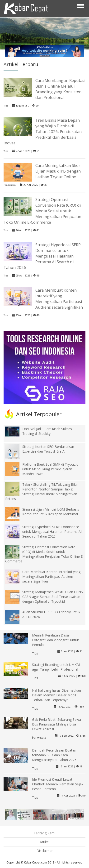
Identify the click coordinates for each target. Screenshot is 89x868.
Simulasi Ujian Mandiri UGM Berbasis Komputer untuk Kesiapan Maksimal (51, 512)
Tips (6, 106)
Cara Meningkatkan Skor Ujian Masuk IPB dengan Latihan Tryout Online (58, 171)
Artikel (45, 842)
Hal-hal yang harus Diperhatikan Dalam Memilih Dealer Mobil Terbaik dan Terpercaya (56, 695)
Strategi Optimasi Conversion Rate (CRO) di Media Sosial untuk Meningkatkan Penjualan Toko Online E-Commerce (42, 211)
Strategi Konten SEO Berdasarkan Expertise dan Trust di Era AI (48, 449)
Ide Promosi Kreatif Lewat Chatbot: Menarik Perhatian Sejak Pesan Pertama (58, 784)
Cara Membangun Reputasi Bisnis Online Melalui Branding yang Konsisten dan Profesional (60, 89)
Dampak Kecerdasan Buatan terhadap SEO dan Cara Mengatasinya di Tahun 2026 (54, 755)
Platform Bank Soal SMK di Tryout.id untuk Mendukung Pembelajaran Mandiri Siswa (50, 469)
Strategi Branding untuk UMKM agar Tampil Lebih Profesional (56, 667)
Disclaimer (45, 851)
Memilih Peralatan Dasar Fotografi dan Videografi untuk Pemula (55, 640)
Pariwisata (39, 738)
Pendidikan (10, 185)
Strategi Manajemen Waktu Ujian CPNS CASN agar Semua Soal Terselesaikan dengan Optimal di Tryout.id (53, 597)
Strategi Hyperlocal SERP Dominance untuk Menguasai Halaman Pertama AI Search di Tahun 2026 (42, 256)
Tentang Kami (44, 833)
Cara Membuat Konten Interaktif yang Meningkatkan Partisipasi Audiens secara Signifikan (59, 299)
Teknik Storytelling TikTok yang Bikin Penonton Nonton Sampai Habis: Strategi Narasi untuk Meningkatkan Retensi (42, 492)
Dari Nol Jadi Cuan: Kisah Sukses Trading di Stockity (47, 431)
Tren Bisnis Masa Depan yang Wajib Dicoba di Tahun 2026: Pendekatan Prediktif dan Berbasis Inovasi (43, 131)
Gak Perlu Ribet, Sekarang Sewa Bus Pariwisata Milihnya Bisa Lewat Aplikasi (56, 724)
